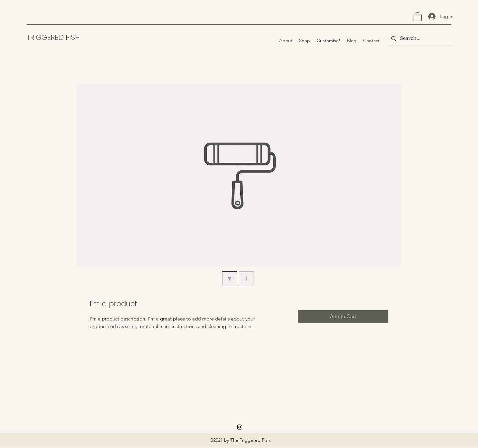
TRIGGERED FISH (53, 37)
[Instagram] (240, 427)
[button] (418, 16)
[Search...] (420, 39)
